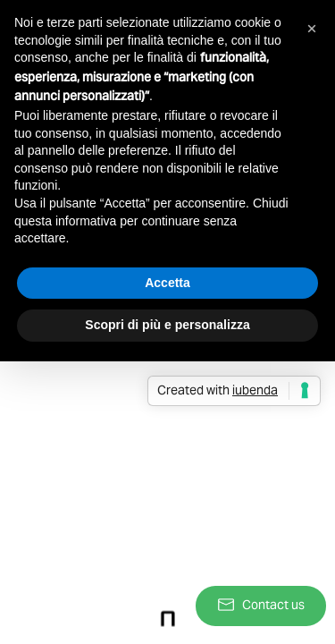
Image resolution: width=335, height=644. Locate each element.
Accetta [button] (167, 283)
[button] (312, 29)
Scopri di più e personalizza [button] (167, 325)
